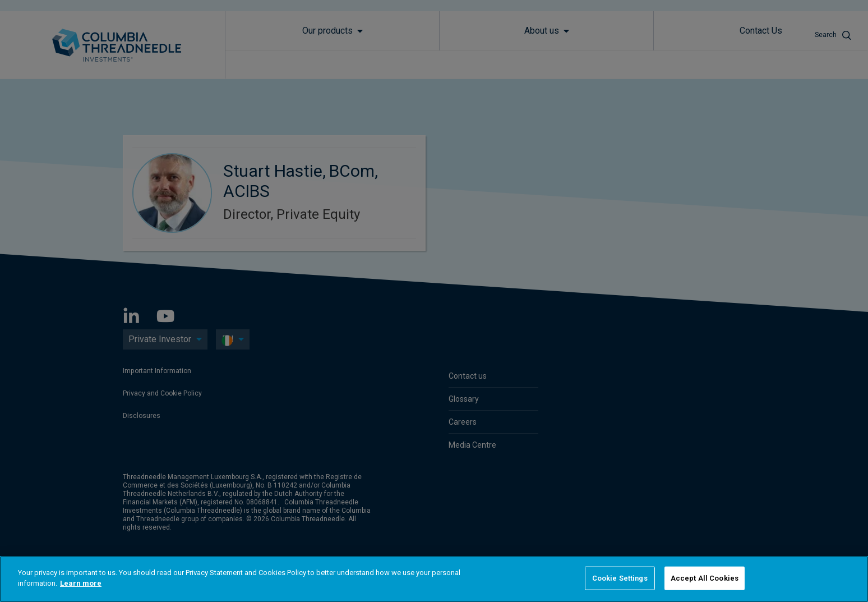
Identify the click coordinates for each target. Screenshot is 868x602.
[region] (434, 579)
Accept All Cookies (705, 578)
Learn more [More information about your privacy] (81, 583)
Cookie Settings (620, 578)
